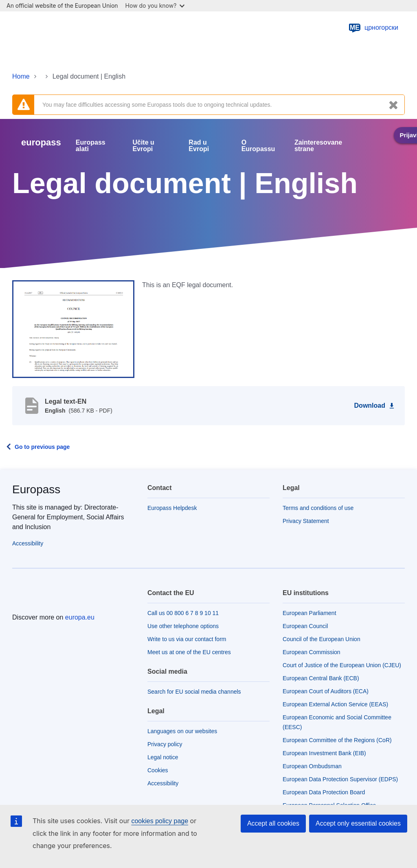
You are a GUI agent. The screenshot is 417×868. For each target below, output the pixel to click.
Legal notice (163, 757)
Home (21, 76)
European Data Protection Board (324, 792)
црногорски (373, 28)
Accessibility (28, 543)
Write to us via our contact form (187, 639)
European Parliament (309, 613)
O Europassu (258, 146)
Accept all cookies (273, 823)
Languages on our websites (182, 731)
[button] (73, 329)
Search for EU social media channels (194, 692)
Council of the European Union (322, 639)
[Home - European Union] (53, 28)
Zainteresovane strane (318, 146)
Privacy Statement (306, 521)
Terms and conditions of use (318, 508)
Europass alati (91, 146)
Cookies (158, 770)
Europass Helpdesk (172, 508)
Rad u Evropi (199, 146)
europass (41, 142)
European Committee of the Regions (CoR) (337, 740)
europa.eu (80, 617)
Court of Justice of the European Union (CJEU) (342, 665)
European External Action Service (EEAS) (335, 704)
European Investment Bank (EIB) (324, 753)
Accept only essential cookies (358, 823)
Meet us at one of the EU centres (189, 652)
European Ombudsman (312, 766)
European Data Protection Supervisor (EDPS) (340, 779)
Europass (36, 489)
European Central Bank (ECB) (321, 678)
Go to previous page (42, 447)
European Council (305, 626)
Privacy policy (165, 744)
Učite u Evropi (143, 146)
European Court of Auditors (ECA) (326, 691)
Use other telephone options (183, 626)
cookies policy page (160, 821)
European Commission (312, 652)
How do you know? (155, 5)
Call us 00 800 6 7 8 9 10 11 (183, 613)
